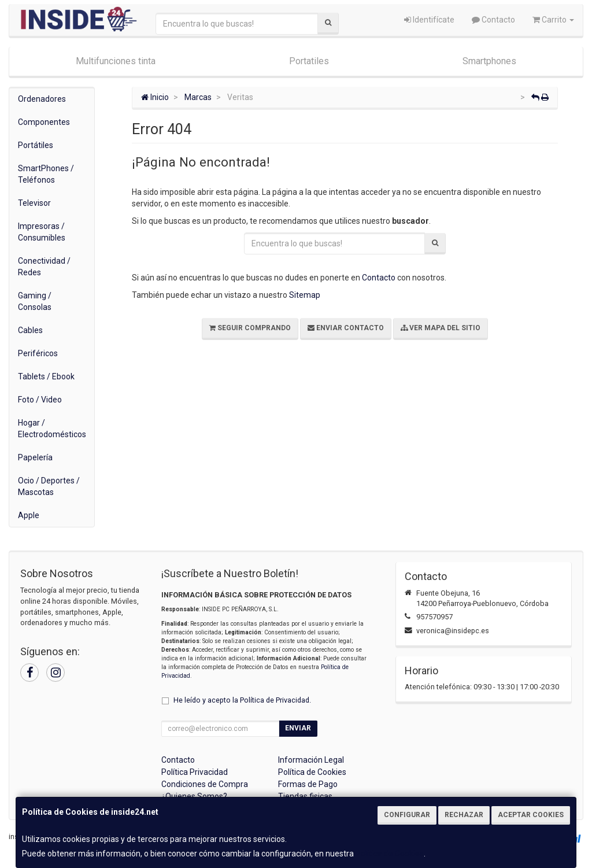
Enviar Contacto (346, 328)
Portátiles (36, 145)
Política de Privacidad (275, 700)
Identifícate (429, 20)
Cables (30, 330)
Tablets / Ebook (46, 376)
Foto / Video (40, 400)
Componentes (44, 122)
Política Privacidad (195, 772)
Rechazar (464, 815)
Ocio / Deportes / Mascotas (49, 486)
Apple (29, 515)
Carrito (553, 20)
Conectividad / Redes (44, 267)
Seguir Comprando (250, 328)
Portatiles (309, 61)
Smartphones (489, 61)
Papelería (35, 457)
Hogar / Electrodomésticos (52, 429)
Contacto (493, 20)
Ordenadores (42, 99)
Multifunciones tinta (116, 61)
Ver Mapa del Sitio (441, 328)
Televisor (34, 203)
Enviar (298, 728)
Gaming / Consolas (35, 301)
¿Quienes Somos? (194, 796)
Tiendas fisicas (305, 796)
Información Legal (311, 760)
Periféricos (38, 353)
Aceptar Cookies (531, 815)
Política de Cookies (390, 854)
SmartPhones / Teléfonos (46, 174)
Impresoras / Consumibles (42, 232)
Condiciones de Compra (205, 784)
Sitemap (305, 295)
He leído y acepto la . (242, 700)
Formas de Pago (308, 784)
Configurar (407, 815)
